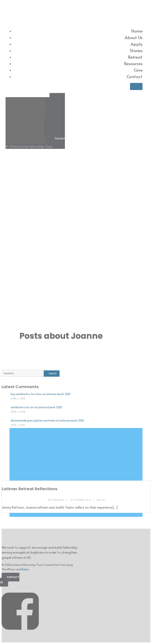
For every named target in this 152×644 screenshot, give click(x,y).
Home (137, 31)
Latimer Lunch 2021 (58, 394)
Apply (137, 44)
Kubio (25, 569)
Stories (136, 50)
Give (138, 70)
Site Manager (56, 500)
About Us (134, 37)
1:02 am (100, 500)
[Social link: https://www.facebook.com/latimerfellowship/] (22, 634)
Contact (135, 76)
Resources (133, 63)
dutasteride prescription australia (33, 420)
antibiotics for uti (22, 407)
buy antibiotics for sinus (26, 394)
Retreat (135, 57)
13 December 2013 (81, 500)
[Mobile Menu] (136, 86)
